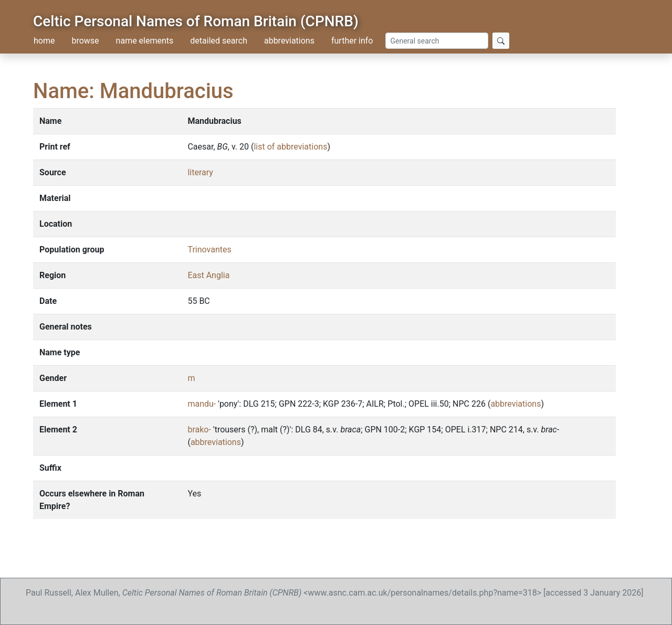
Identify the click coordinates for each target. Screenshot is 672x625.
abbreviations (289, 41)
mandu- (202, 404)
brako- (199, 430)
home (44, 41)
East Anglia (208, 275)
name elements (145, 41)
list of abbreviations (290, 147)
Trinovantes (209, 250)
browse (85, 41)
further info (352, 41)
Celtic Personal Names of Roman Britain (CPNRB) (196, 21)
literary (200, 172)
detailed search (219, 41)
